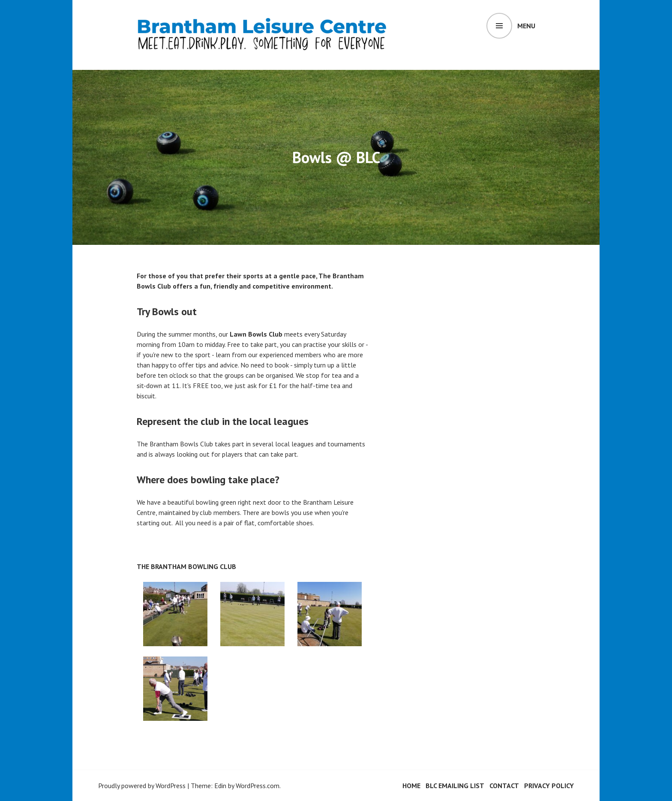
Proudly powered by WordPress (142, 786)
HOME (411, 786)
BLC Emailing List (455, 786)
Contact (504, 786)
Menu (526, 26)
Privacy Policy (549, 786)
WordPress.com (258, 786)
